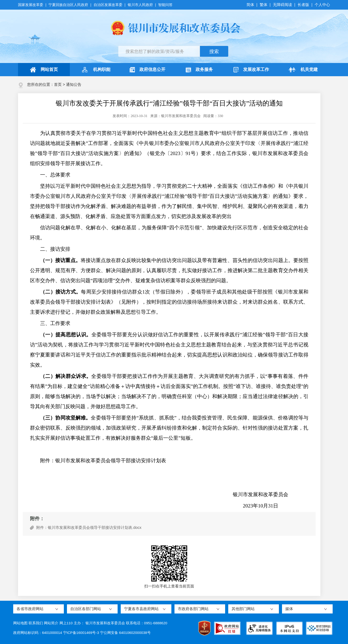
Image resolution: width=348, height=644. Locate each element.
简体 (251, 5)
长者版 (303, 5)
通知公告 (74, 84)
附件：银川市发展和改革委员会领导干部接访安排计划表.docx (89, 528)
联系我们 (36, 623)
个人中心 (322, 5)
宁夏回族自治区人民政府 (68, 5)
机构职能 (96, 70)
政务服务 (199, 70)
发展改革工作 (251, 70)
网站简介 (51, 623)
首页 (58, 84)
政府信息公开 (147, 70)
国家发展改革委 (31, 5)
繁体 (264, 5)
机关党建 (303, 70)
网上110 (66, 623)
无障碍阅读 (282, 5)
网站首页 (44, 70)
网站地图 (20, 623)
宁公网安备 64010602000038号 (125, 633)
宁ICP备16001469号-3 (81, 633)
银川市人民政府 (140, 5)
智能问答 (165, 5)
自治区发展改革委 (108, 5)
